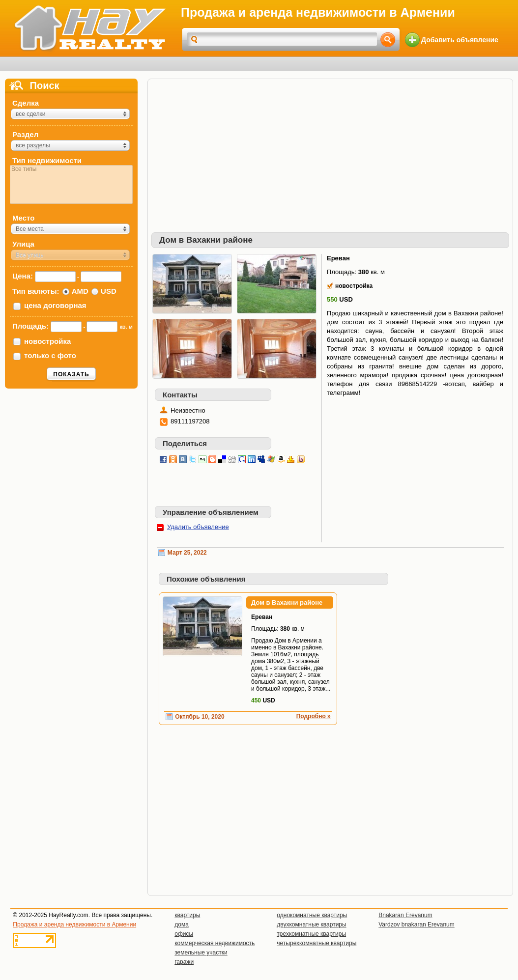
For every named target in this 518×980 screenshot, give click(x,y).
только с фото (50, 355)
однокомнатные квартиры (312, 915)
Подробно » (314, 716)
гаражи (184, 962)
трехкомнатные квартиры (311, 934)
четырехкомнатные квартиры (317, 943)
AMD (80, 291)
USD (109, 291)
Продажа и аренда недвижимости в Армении (74, 924)
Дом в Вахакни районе (287, 602)
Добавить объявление (460, 40)
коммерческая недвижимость (215, 943)
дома (182, 924)
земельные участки (201, 952)
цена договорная (55, 305)
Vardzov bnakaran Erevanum (417, 924)
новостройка (47, 341)
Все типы (71, 169)
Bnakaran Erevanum (405, 915)
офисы (184, 934)
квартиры (187, 915)
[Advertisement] (327, 151)
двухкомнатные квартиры (311, 924)
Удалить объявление (198, 527)
